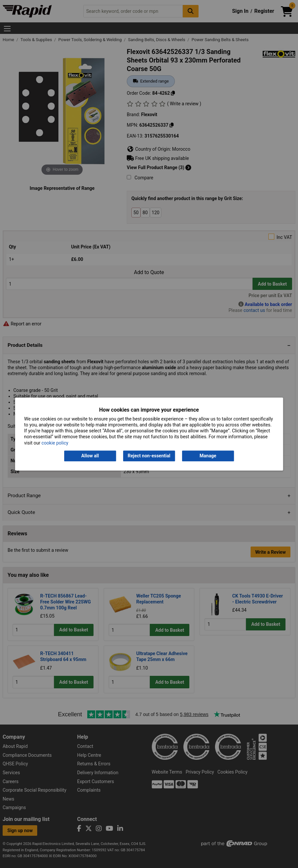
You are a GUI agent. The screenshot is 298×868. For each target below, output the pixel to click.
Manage (208, 456)
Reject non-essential (149, 456)
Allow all (90, 456)
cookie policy (55, 443)
